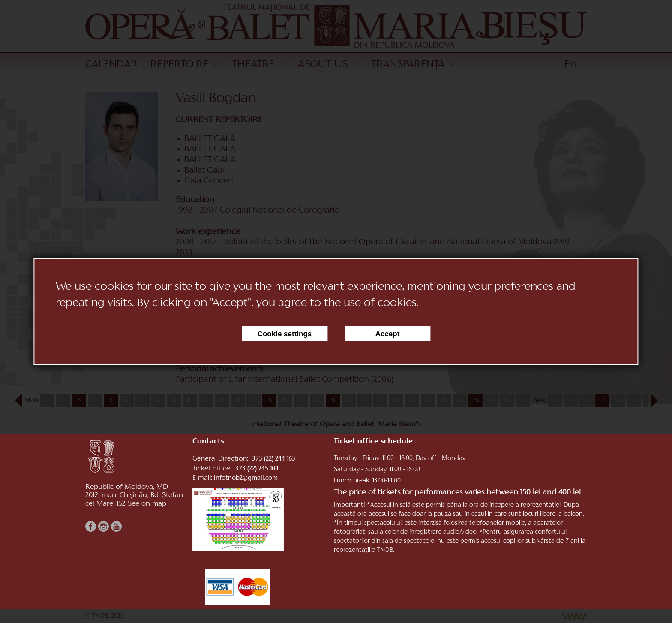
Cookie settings (285, 334)
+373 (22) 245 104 (256, 469)
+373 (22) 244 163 (273, 459)
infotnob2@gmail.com (246, 478)
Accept (388, 334)
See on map (147, 504)
